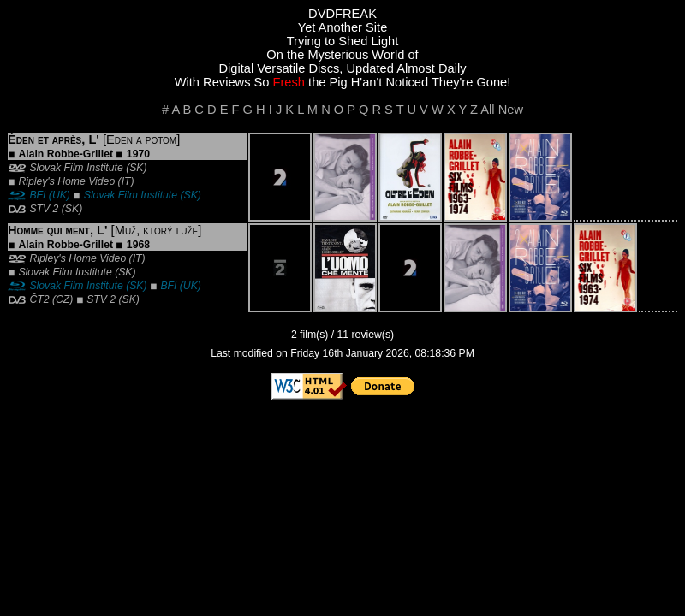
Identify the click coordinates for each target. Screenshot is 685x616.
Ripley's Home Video (66, 181)
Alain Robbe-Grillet (66, 154)
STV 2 (44, 209)
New (511, 110)
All (487, 110)
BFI (37, 195)
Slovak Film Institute (76, 168)
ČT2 (39, 299)
